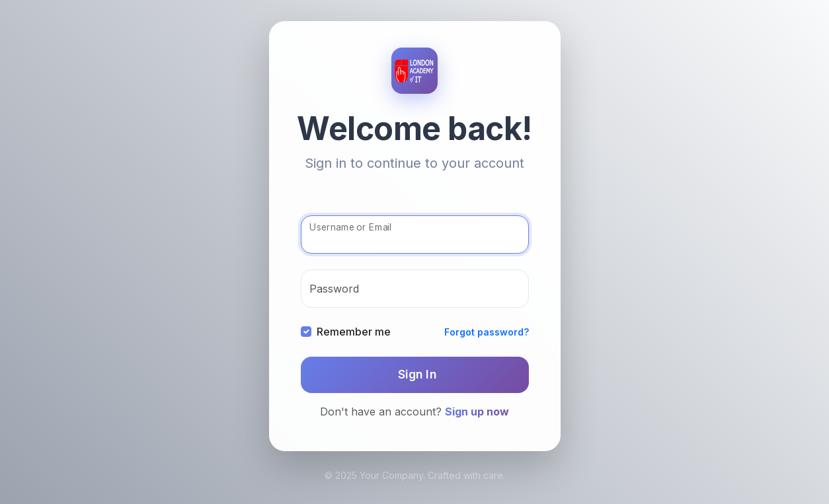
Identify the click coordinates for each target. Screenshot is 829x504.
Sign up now (477, 412)
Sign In (417, 374)
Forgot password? (487, 332)
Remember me (354, 332)
